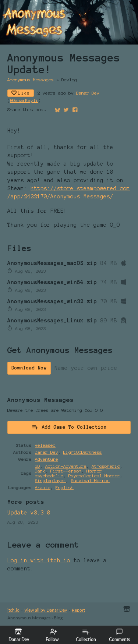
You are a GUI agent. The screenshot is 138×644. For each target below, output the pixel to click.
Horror (94, 471)
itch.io (13, 610)
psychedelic (49, 476)
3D (38, 466)
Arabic (43, 487)
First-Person (66, 471)
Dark (40, 471)
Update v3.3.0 (29, 513)
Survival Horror (90, 480)
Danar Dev (88, 93)
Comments (119, 635)
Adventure (47, 459)
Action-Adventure (66, 466)
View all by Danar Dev (46, 610)
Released (45, 445)
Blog (58, 618)
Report (78, 610)
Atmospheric (106, 466)
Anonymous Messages (31, 80)
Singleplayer (50, 480)
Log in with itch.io (39, 560)
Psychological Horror (94, 476)
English (65, 487)
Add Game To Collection (69, 427)
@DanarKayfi (24, 100)
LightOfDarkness (83, 452)
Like (21, 93)
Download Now (29, 368)
